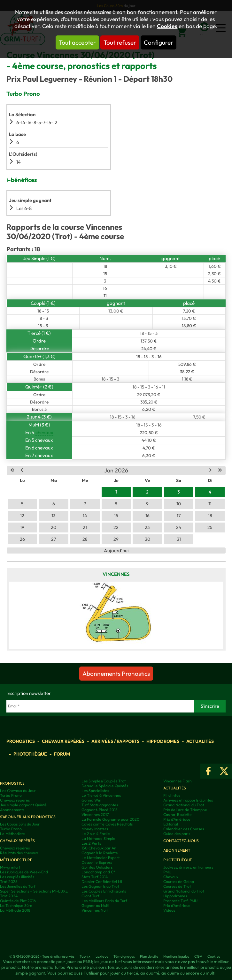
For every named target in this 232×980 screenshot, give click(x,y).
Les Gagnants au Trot (100, 886)
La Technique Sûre (16, 905)
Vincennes (116, 574)
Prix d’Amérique (177, 905)
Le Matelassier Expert (101, 858)
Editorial (171, 824)
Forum (62, 754)
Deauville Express (97, 862)
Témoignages (124, 956)
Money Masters (95, 829)
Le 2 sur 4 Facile (96, 834)
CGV (198, 956)
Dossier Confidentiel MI (102, 882)
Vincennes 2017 (95, 814)
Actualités (200, 741)
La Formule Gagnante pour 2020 (110, 819)
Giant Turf (90, 896)
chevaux (44, 432)
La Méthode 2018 (15, 910)
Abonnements (12, 810)
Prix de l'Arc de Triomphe (185, 810)
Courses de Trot (177, 886)
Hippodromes (163, 741)
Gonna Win (91, 800)
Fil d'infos (172, 795)
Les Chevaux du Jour (18, 791)
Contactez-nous (181, 841)
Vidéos (169, 910)
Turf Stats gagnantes (100, 805)
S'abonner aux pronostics (28, 817)
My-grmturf (10, 867)
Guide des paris (177, 834)
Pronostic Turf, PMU (180, 901)
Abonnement (177, 850)
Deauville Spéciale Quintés (105, 786)
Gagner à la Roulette (100, 853)
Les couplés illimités (17, 877)
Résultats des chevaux (19, 853)
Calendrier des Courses (184, 829)
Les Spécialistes (95, 791)
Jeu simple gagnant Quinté (23, 805)
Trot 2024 (9, 896)
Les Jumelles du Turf (18, 886)
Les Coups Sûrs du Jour (20, 824)
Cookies (167, 26)
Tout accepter (77, 42)
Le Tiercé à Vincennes (101, 795)
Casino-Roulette (178, 814)
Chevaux (171, 877)
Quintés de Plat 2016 (18, 901)
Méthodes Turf (16, 860)
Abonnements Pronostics (116, 674)
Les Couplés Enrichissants (104, 891)
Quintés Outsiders (97, 867)
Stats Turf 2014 (95, 877)
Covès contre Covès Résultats (107, 824)
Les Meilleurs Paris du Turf (104, 901)
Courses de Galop (179, 882)
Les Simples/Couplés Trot (104, 781)
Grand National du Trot (184, 805)
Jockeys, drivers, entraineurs (188, 867)
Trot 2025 (9, 882)
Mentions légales (176, 956)
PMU (167, 872)
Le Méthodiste (12, 834)
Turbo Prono (11, 795)
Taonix (85, 956)
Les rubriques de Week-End (24, 872)
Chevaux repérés (63, 741)
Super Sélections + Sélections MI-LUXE (34, 891)
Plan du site (149, 956)
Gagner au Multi (95, 905)
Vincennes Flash (178, 781)
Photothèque (30, 754)
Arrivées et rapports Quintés (188, 800)
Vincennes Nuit (95, 910)
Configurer (159, 42)
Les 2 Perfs (91, 843)
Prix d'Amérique (177, 819)
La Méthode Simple (98, 838)
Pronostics (21, 741)
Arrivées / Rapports (115, 741)
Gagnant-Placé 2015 (100, 810)
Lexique (102, 956)
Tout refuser (120, 42)
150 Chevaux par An (99, 848)
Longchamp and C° (98, 872)
